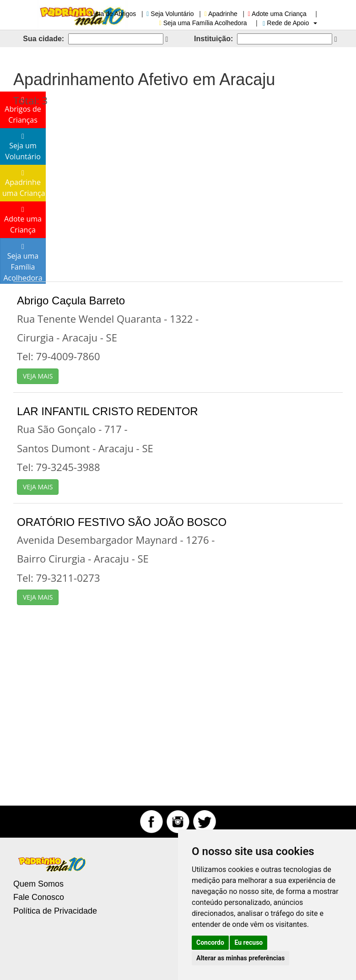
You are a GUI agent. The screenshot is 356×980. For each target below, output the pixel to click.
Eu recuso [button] (248, 942)
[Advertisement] (178, 190)
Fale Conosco (39, 897)
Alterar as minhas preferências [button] (240, 958)
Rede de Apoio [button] (290, 23)
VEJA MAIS (38, 376)
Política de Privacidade (55, 911)
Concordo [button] (210, 942)
